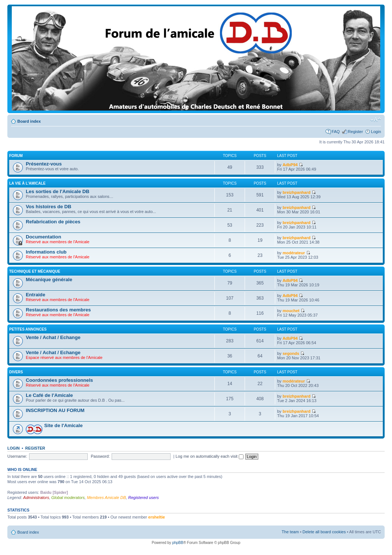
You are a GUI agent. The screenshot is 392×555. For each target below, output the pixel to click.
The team (290, 532)
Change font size (376, 120)
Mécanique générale (49, 280)
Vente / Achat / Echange (53, 337)
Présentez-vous (44, 164)
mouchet (291, 311)
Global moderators (68, 498)
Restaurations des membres (58, 310)
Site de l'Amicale (63, 425)
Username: (17, 456)
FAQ (336, 132)
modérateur (294, 253)
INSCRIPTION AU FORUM (55, 410)
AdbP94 (290, 165)
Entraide (36, 295)
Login (376, 132)
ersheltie (156, 517)
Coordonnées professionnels (59, 380)
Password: (100, 456)
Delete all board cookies (324, 532)
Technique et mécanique (35, 271)
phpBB (178, 543)
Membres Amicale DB (106, 498)
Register (355, 132)
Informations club (46, 252)
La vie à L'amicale (27, 183)
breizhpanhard (297, 192)
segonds (291, 353)
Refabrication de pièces (53, 222)
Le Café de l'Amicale (49, 395)
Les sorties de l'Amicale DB (57, 191)
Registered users (143, 498)
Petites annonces (28, 329)
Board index (29, 121)
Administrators (36, 498)
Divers (16, 372)
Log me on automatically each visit (210, 456)
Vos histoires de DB (49, 207)
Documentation (43, 237)
